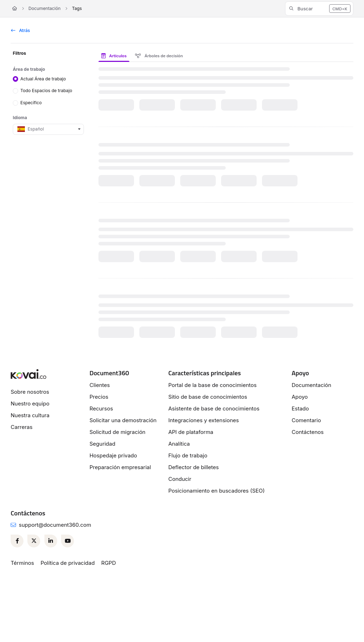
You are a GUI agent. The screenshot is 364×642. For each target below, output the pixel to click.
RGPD (109, 563)
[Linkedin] (51, 541)
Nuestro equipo (30, 404)
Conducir (180, 479)
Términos (22, 563)
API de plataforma (191, 432)
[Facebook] (17, 541)
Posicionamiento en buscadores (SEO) (216, 491)
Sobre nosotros (30, 392)
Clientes (100, 385)
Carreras (22, 427)
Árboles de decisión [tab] (159, 56)
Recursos (101, 408)
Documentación (44, 8)
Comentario (306, 420)
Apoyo (299, 397)
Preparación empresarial (120, 467)
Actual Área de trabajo (43, 78)
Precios (99, 397)
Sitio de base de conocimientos (208, 397)
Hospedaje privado (113, 455)
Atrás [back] (20, 30)
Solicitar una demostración (123, 420)
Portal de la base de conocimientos (212, 385)
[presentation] (116, 56)
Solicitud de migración (118, 432)
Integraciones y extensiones (204, 420)
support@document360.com (55, 525)
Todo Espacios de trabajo (46, 91)
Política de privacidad (68, 563)
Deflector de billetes (193, 467)
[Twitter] (34, 541)
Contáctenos (307, 432)
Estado (300, 408)
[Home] (15, 9)
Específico (31, 103)
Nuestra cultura (30, 415)
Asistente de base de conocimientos (214, 408)
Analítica (179, 444)
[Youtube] (68, 541)
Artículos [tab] (114, 56)
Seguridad (103, 444)
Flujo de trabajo (188, 455)
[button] (319, 9)
